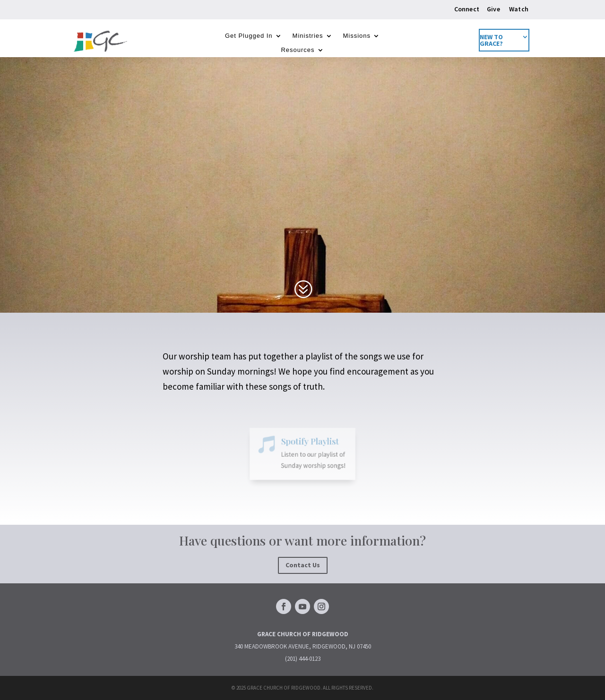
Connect (467, 9)
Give (493, 9)
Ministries (308, 36)
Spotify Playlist (308, 444)
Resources (298, 50)
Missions (357, 36)
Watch (519, 9)
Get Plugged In (249, 36)
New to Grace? (491, 41)
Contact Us (303, 565)
